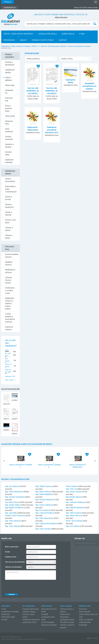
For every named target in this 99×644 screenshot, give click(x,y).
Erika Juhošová (72, 486)
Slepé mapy (10, 85)
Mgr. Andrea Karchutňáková (46, 523)
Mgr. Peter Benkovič (13, 521)
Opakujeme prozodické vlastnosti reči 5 (52, 130)
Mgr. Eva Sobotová (43, 510)
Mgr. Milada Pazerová (44, 486)
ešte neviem (7, 360)
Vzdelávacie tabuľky (10, 71)
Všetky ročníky (67, 59)
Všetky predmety (33, 59)
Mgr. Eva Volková (73, 526)
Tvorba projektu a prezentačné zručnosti (10, 318)
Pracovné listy (9, 99)
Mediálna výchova (9, 263)
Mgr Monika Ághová (74, 497)
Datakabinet (5, 46)
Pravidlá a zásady (67, 622)
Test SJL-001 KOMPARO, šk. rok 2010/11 (52, 91)
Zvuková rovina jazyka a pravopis (79, 46)
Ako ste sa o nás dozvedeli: (15, 562)
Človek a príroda (9, 198)
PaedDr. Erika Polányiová (15, 516)
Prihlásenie (8, 2)
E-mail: (8, 552)
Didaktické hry (9, 92)
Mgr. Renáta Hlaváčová (45, 500)
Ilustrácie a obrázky (9, 146)
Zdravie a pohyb (9, 237)
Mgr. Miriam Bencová (74, 516)
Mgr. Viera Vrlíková (13, 526)
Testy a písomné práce (9, 108)
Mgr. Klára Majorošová (44, 518)
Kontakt (63, 40)
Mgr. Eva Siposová (13, 486)
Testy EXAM (10, 116)
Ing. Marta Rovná (12, 502)
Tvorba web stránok (8, 639)
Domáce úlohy (8, 153)
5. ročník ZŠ (43, 46)
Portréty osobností (9, 138)
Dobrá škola (68, 34)
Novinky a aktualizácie (10, 63)
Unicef (44, 614)
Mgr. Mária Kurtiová (74, 513)
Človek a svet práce (10, 221)
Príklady (82, 625)
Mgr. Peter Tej (71, 489)
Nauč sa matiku (85, 620)
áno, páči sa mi (8, 354)
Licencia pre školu (47, 34)
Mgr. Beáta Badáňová (44, 494)
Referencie (9, 40)
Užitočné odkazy (29, 612)
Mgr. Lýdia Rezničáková (45, 513)
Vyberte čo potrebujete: (14, 567)
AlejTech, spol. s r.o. (41, 639)
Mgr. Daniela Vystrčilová (15, 497)
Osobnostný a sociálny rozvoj (10, 290)
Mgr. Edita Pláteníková (14, 492)
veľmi (7, 350)
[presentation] (24, 586)
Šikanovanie (65, 614)
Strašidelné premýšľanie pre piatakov (90, 86)
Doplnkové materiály (9, 161)
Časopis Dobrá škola (31, 609)
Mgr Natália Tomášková (14, 508)
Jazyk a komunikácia (10, 180)
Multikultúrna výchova (10, 271)
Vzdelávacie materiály (10, 612)
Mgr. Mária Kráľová (43, 492)
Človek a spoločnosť (9, 206)
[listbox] (41, 59)
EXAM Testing (47, 622)
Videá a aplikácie (9, 79)
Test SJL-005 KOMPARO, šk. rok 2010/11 (33, 91)
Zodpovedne (84, 622)
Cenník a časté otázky (43, 40)
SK (96, 2)
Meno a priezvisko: (12, 547)
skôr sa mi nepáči (8, 365)
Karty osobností (9, 130)
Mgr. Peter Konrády (43, 529)
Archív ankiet (9, 380)
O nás (82, 34)
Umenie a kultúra (9, 229)
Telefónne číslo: (11, 557)
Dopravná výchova (9, 328)
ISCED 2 (34, 46)
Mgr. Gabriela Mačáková (76, 502)
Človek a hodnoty (9, 214)
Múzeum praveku (48, 625)
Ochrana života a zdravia (9, 280)
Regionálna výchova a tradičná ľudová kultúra (10, 303)
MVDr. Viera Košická (74, 521)
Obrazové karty (9, 122)
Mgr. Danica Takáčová (44, 505)
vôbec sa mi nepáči (8, 371)
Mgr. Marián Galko (12, 505)
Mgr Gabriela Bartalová (75, 508)
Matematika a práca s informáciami (11, 189)
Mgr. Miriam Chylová (74, 492)
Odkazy (23, 40)
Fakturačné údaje (8, 617)
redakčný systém (22, 639)
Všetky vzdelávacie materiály (18, 34)
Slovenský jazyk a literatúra (57, 46)
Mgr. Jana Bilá (11, 513)
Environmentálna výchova (12, 256)
